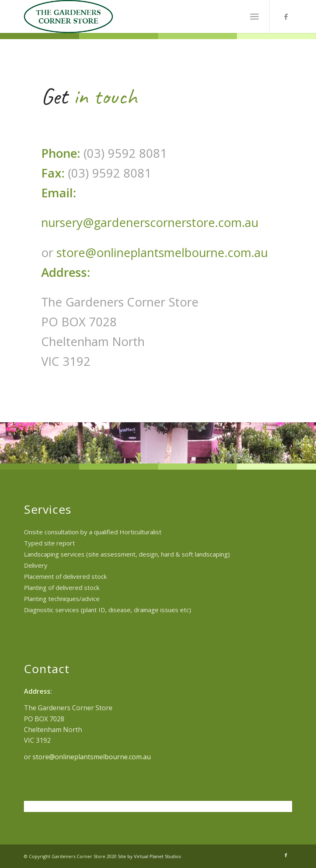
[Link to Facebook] (286, 16)
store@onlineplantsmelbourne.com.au (162, 252)
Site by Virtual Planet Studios (149, 856)
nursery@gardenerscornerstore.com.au (150, 222)
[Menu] (254, 16)
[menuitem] (254, 16)
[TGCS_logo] (131, 16)
